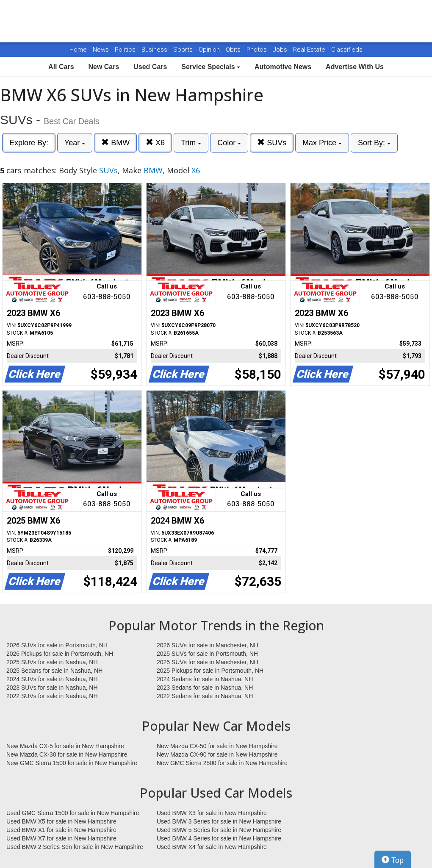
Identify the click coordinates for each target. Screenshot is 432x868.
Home (78, 50)
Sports (184, 50)
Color (229, 143)
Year (75, 143)
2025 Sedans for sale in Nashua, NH (54, 671)
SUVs (272, 143)
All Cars (61, 67)
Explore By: (29, 143)
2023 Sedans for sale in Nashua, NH (205, 688)
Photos (258, 50)
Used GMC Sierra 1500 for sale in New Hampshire (73, 813)
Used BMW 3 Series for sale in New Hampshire (219, 821)
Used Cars (150, 67)
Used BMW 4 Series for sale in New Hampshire (219, 838)
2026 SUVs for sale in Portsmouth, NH (57, 645)
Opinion (210, 50)
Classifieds (347, 50)
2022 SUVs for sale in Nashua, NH (52, 696)
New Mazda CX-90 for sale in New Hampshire (217, 754)
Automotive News (283, 67)
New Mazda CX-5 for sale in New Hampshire (65, 746)
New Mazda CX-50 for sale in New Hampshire (217, 746)
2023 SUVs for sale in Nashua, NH (52, 688)
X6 (155, 143)
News (101, 50)
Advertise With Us (355, 67)
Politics (125, 50)
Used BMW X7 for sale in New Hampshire (61, 838)
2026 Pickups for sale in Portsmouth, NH (60, 654)
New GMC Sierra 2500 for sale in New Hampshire (222, 763)
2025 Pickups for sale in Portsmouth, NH (210, 671)
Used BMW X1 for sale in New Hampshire (61, 830)
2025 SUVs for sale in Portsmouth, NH (207, 654)
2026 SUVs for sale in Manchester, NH (208, 645)
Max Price (322, 143)
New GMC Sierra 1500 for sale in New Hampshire (72, 763)
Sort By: (374, 143)
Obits (234, 50)
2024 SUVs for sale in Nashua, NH (52, 679)
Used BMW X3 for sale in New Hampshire (212, 813)
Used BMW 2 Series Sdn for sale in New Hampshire (75, 847)
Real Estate (310, 50)
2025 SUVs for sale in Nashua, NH (52, 662)
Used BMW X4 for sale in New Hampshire (212, 847)
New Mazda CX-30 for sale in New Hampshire (67, 754)
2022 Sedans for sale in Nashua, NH (205, 696)
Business (155, 50)
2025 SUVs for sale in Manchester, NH (208, 662)
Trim (191, 143)
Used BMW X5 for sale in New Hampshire (61, 821)
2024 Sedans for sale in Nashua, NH (205, 679)
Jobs (281, 50)
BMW (115, 143)
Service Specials (211, 67)
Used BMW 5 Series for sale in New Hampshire (219, 830)
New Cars (104, 67)
